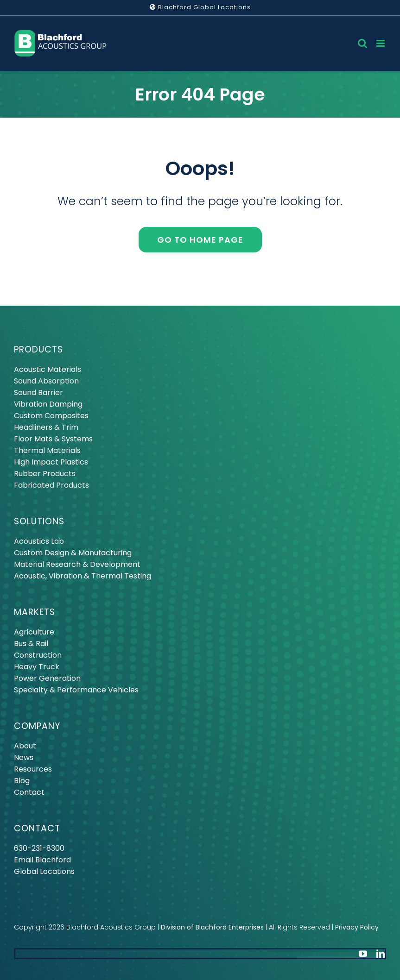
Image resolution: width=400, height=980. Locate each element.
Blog (22, 781)
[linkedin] (381, 954)
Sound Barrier (38, 393)
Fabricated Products (51, 485)
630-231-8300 (39, 848)
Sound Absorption (46, 381)
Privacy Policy (357, 927)
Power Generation (47, 678)
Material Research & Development (77, 564)
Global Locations (44, 871)
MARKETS (35, 612)
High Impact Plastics (51, 462)
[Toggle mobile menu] (381, 43)
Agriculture (34, 632)
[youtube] (363, 954)
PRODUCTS (38, 349)
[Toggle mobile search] (362, 43)
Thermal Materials (47, 450)
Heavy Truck (37, 667)
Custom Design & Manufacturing (73, 553)
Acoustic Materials (48, 369)
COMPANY (37, 726)
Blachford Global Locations (200, 7)
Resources (33, 769)
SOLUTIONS (39, 521)
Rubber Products (45, 474)
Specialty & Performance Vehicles (76, 690)
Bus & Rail (31, 644)
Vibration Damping (48, 404)
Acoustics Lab (39, 541)
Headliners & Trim (46, 427)
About (25, 746)
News (24, 757)
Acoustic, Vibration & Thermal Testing (83, 576)
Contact (29, 792)
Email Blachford (42, 860)
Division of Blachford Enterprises (212, 927)
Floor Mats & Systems (53, 439)
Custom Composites (51, 416)
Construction (38, 655)
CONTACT (37, 828)
